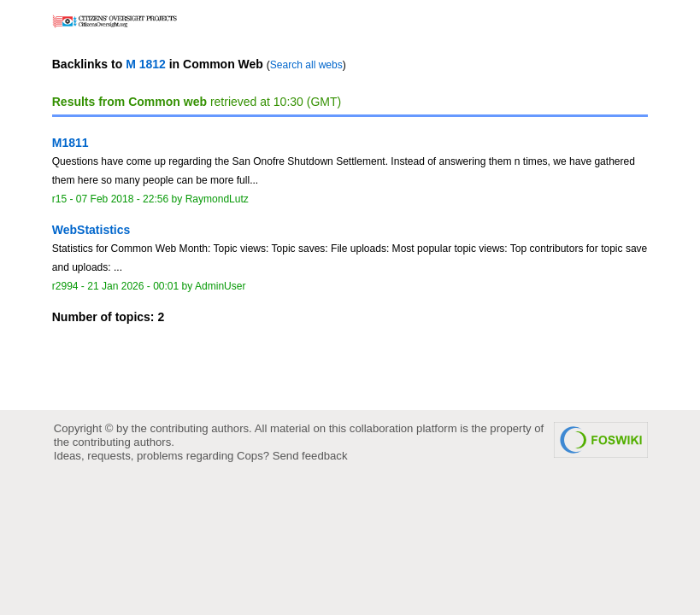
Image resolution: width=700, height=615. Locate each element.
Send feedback (310, 456)
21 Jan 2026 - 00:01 (133, 286)
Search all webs (306, 65)
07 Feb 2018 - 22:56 (122, 199)
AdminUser (221, 286)
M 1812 (146, 64)
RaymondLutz (217, 199)
